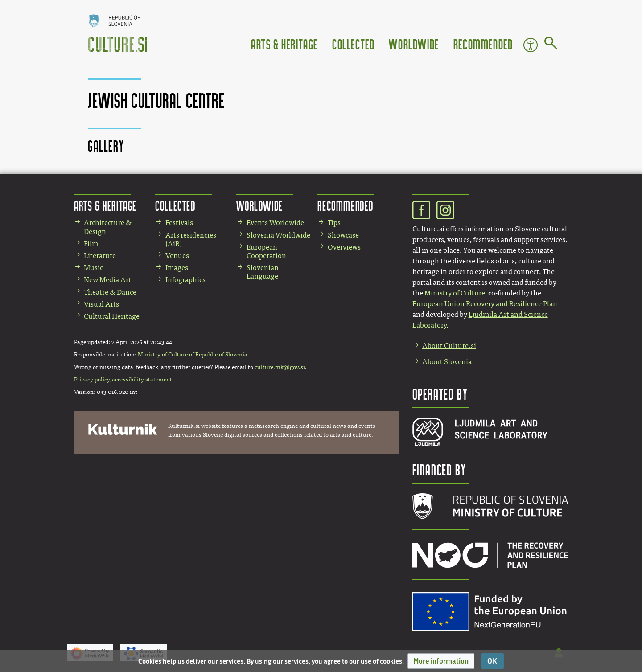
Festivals (179, 223)
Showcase (343, 235)
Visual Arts (101, 304)
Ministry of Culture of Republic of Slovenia (193, 355)
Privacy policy (92, 380)
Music (93, 268)
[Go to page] (551, 45)
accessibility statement (142, 380)
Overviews (344, 247)
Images (177, 268)
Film (91, 244)
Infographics (185, 280)
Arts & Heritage (284, 44)
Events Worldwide (275, 223)
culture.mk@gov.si (280, 367)
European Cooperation (266, 251)
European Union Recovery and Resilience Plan (485, 304)
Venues (177, 256)
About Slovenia (447, 362)
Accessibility (531, 45)
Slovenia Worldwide (278, 235)
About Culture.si (449, 346)
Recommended (483, 44)
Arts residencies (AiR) (191, 239)
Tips (334, 223)
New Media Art (107, 280)
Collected (353, 44)
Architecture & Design (108, 227)
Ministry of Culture (455, 293)
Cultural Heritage (112, 316)
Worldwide (414, 44)
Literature (100, 256)
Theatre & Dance (110, 292)
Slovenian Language (263, 272)
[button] (441, 661)
